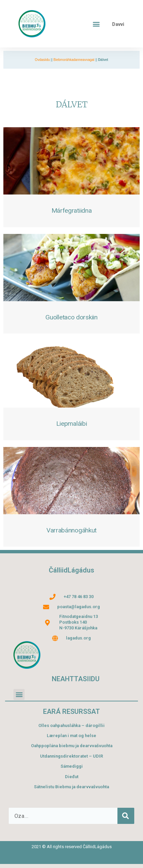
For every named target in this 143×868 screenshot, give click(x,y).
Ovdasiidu (42, 60)
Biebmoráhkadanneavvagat (74, 60)
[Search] (126, 816)
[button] (96, 24)
